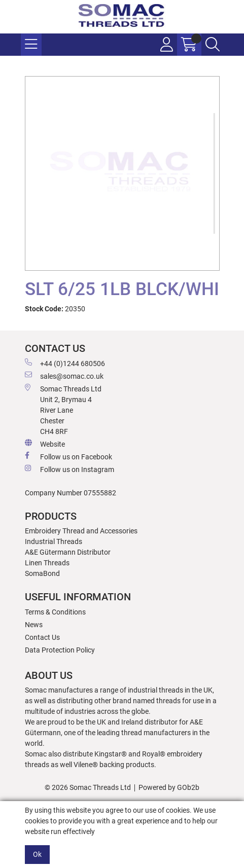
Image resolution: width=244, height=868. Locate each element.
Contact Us (42, 637)
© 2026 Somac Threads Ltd (88, 787)
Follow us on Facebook (68, 456)
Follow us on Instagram (69, 469)
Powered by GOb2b (169, 787)
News (34, 625)
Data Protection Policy (60, 650)
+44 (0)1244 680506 (65, 363)
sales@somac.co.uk (64, 376)
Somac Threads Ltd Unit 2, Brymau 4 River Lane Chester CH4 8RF (63, 410)
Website (45, 444)
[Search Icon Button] (213, 45)
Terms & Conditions (55, 612)
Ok (37, 854)
